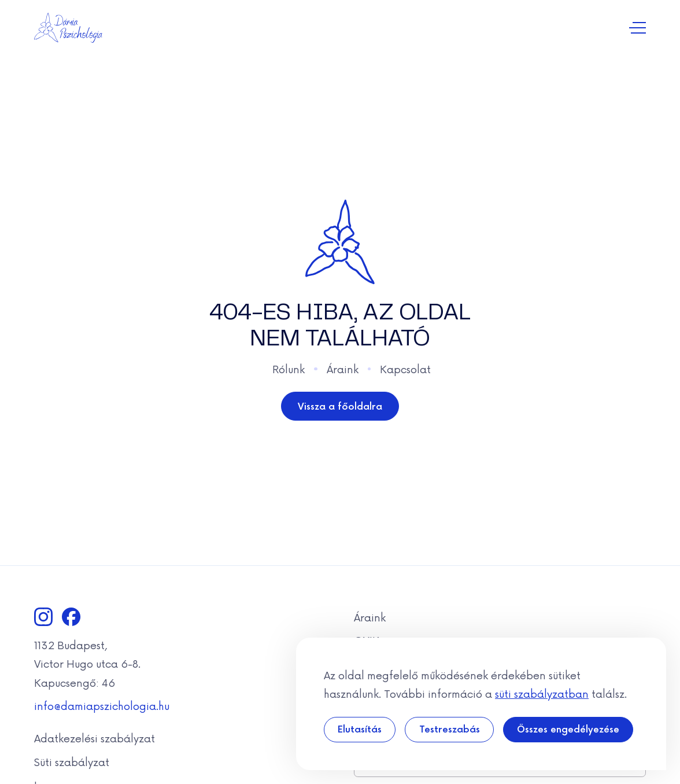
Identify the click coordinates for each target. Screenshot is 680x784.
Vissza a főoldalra (340, 406)
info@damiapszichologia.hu (102, 705)
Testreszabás (450, 729)
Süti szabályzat (72, 761)
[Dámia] (69, 28)
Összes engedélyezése (568, 729)
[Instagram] (43, 617)
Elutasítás (360, 729)
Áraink (343, 369)
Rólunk (289, 369)
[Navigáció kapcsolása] (637, 28)
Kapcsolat (405, 369)
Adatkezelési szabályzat (95, 738)
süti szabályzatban (542, 693)
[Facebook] (71, 617)
